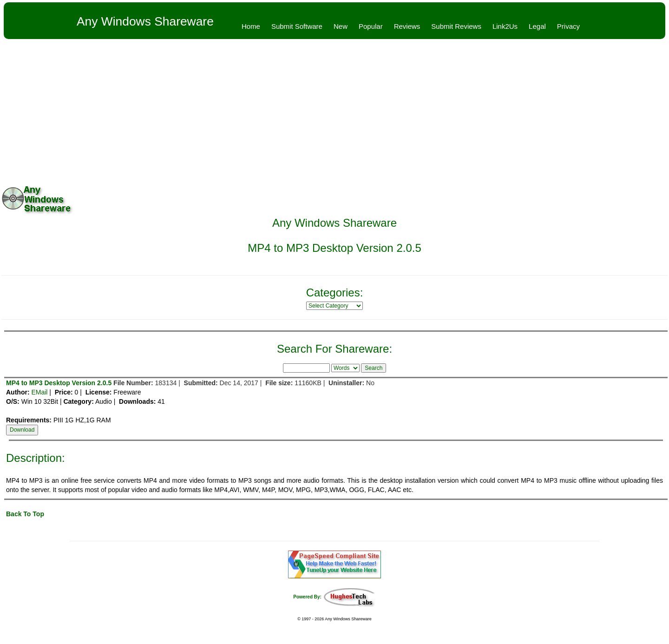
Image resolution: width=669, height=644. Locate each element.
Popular (371, 26)
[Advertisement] (334, 109)
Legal (537, 26)
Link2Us (505, 26)
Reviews (407, 26)
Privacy (568, 26)
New (341, 26)
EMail (39, 392)
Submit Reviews (456, 26)
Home (251, 26)
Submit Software (297, 26)
